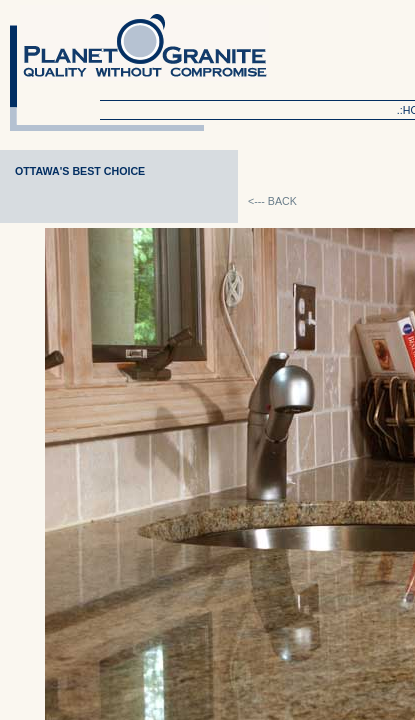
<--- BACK (272, 201)
